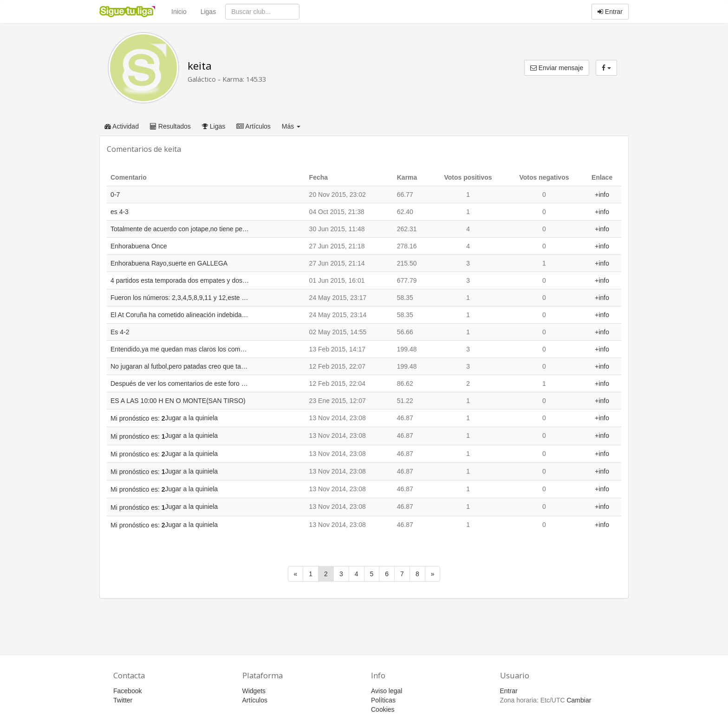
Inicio (179, 12)
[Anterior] (296, 574)
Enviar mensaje (557, 68)
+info (602, 195)
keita (200, 66)
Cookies (383, 709)
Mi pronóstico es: (138, 418)
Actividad (122, 126)
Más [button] (291, 126)
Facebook (127, 691)
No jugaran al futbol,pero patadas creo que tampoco (180, 366)
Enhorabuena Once (139, 246)
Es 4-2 (120, 332)
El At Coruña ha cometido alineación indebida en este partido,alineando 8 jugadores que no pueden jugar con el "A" (180, 315)
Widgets (254, 691)
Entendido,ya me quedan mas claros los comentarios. (180, 349)
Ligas (208, 12)
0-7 (115, 195)
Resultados (170, 126)
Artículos (253, 126)
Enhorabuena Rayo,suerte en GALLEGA (169, 263)
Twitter (123, 700)
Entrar (610, 12)
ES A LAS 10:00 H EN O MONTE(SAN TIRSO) (178, 401)
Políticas (383, 700)
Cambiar (579, 700)
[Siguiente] (433, 574)
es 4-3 (120, 212)
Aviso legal (387, 691)
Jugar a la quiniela (192, 418)
